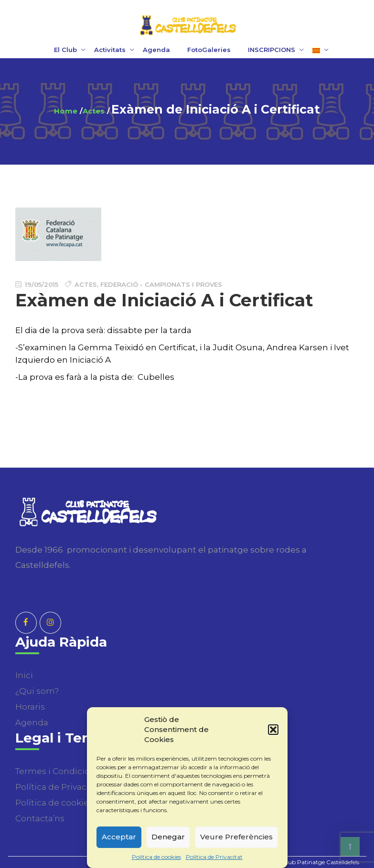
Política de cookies (156, 857)
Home (66, 111)
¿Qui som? (37, 691)
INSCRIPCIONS (272, 50)
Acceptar (119, 837)
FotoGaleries (209, 50)
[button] (273, 730)
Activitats (110, 50)
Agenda (156, 50)
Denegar (168, 837)
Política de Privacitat (214, 857)
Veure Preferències (236, 837)
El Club (65, 50)
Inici (24, 675)
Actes (94, 111)
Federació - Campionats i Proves (161, 284)
